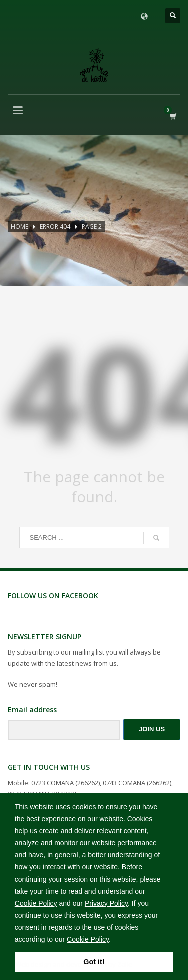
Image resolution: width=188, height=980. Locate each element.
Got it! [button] (94, 962)
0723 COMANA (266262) (65, 783)
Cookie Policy (36, 903)
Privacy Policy (106, 903)
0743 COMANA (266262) (137, 783)
